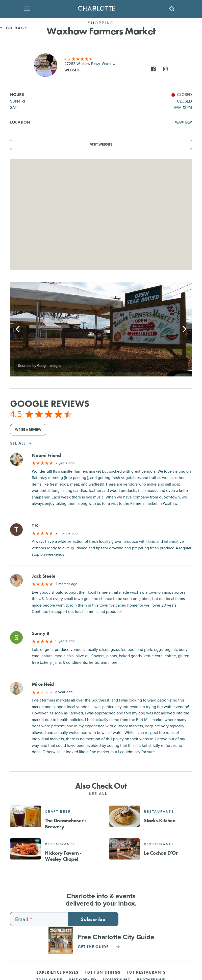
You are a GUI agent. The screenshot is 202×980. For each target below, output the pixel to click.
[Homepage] (99, 9)
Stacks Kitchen (160, 821)
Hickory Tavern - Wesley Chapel (63, 856)
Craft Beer (58, 812)
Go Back (14, 28)
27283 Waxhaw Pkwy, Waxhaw (90, 64)
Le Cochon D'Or (161, 853)
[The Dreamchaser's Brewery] (26, 816)
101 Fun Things (103, 973)
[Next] (184, 329)
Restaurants (159, 812)
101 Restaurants (146, 973)
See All (101, 794)
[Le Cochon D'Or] (124, 849)
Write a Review (28, 430)
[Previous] (18, 329)
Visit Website (101, 144)
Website (72, 70)
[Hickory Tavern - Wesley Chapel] (26, 849)
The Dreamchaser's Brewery (66, 824)
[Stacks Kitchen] (124, 816)
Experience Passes (58, 973)
